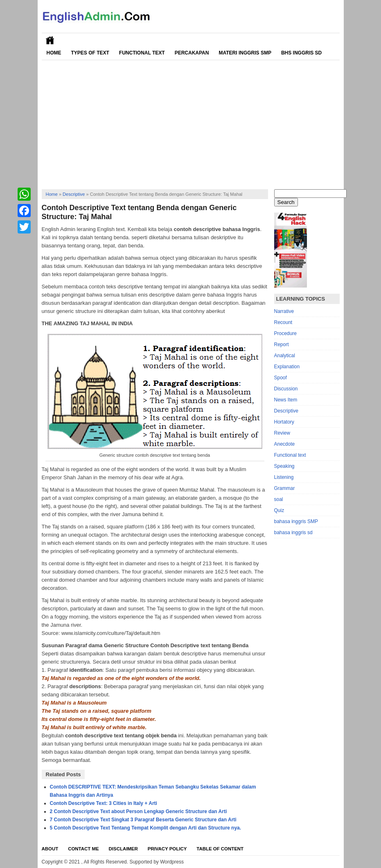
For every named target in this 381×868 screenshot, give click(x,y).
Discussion (286, 389)
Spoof (281, 378)
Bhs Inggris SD (301, 53)
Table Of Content (220, 849)
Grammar (285, 488)
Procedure (285, 333)
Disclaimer (123, 849)
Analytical (285, 356)
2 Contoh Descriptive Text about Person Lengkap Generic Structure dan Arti (139, 811)
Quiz (279, 510)
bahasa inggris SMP (296, 521)
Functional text (290, 455)
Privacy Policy (167, 849)
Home (54, 53)
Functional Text (142, 53)
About (50, 849)
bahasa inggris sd (293, 533)
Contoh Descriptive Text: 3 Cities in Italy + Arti (104, 803)
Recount (283, 322)
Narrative (284, 311)
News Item (286, 400)
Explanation (287, 367)
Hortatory (284, 422)
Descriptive (74, 194)
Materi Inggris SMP (245, 53)
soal (279, 499)
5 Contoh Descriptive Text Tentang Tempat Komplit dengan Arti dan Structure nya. (146, 828)
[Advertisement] (191, 122)
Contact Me (83, 849)
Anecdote (285, 444)
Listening (284, 477)
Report (282, 344)
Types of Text (90, 53)
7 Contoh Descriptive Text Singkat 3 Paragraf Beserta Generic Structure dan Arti (143, 820)
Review (282, 433)
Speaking (284, 466)
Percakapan (192, 53)
